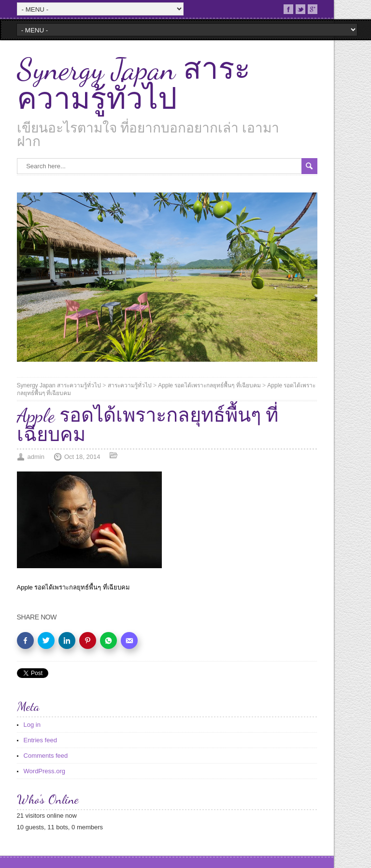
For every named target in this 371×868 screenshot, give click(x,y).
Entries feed (40, 740)
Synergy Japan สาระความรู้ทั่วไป (134, 84)
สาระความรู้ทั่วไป (130, 385)
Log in (32, 725)
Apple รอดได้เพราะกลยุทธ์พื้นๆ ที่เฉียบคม (209, 385)
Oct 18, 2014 (82, 457)
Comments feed (46, 756)
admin (36, 457)
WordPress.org (44, 771)
